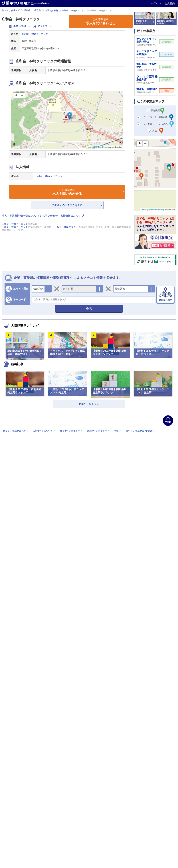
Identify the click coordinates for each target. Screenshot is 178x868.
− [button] (22, 96)
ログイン (156, 3)
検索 (89, 309)
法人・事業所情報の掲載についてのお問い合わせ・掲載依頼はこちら (43, 216)
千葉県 (27, 11)
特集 (118, 431)
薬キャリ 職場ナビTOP (16, 431)
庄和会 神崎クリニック (74, 11)
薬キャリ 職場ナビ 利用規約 (141, 431)
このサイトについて (44, 431)
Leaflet (91, 147)
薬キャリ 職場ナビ (11, 11)
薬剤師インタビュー (99, 431)
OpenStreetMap (104, 147)
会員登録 (170, 3)
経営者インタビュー (71, 431)
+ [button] (16, 96)
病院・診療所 (51, 11)
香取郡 (38, 11)
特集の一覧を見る (89, 404)
